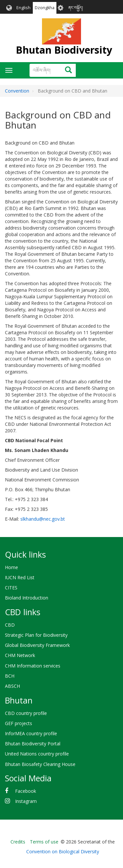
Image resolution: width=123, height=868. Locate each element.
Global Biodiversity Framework (37, 645)
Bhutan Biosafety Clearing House (40, 764)
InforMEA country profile (31, 733)
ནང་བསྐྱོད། (76, 8)
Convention (17, 91)
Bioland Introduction (27, 598)
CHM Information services (33, 666)
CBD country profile (26, 713)
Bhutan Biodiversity (64, 50)
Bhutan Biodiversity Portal (33, 744)
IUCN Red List (20, 577)
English (23, 8)
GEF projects (19, 723)
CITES (11, 588)
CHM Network (20, 655)
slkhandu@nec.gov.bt (43, 519)
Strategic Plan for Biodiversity (36, 635)
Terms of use (44, 842)
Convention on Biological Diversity (63, 851)
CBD (10, 625)
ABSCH (12, 686)
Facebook (26, 791)
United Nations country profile (37, 754)
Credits (18, 842)
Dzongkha (45, 8)
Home (11, 567)
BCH (10, 676)
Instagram (26, 801)
